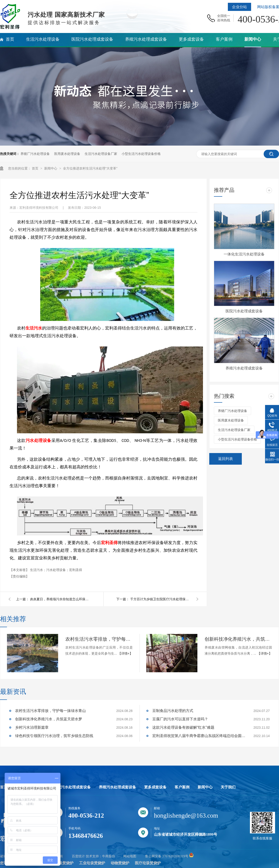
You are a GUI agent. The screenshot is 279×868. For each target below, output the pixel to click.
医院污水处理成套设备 (244, 311)
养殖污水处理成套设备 (244, 368)
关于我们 (228, 787)
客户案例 (182, 787)
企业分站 (239, 7)
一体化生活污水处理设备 (244, 254)
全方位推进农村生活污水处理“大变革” (90, 168)
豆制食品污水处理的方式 (173, 711)
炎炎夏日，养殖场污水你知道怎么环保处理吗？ (60, 599)
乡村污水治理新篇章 (32, 727)
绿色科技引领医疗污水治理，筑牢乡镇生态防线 (54, 736)
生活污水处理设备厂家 (101, 154)
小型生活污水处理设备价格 (141, 154)
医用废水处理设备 (67, 154)
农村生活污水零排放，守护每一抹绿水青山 (99, 639)
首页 (36, 168)
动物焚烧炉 (120, 863)
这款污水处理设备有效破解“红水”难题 (183, 727)
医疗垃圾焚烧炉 (148, 863)
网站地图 (130, 856)
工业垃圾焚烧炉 (92, 863)
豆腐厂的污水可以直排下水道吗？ (180, 719)
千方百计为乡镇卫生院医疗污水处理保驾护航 (160, 599)
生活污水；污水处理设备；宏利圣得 (56, 570)
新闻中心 (51, 168)
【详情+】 (125, 653)
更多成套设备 (155, 787)
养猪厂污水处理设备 (35, 154)
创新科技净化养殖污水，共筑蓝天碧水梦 (238, 639)
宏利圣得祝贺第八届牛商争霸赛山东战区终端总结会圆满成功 (199, 736)
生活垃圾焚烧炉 (60, 863)
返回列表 (226, 459)
